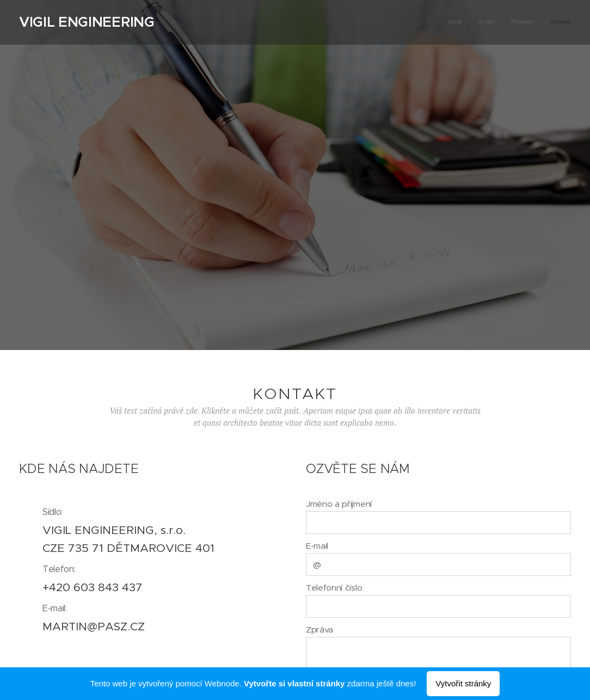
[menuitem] (522, 22)
